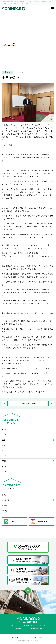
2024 (4, 440)
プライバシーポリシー (38, 637)
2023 (4, 445)
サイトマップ (17, 637)
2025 (4, 435)
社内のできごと (9, 505)
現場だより (7, 500)
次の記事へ (51, 403)
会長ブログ (7, 495)
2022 (4, 451)
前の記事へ (5, 403)
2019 (4, 466)
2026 (4, 429)
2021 (4, 456)
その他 (5, 511)
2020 (4, 461)
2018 (4, 472)
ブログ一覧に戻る (28, 403)
